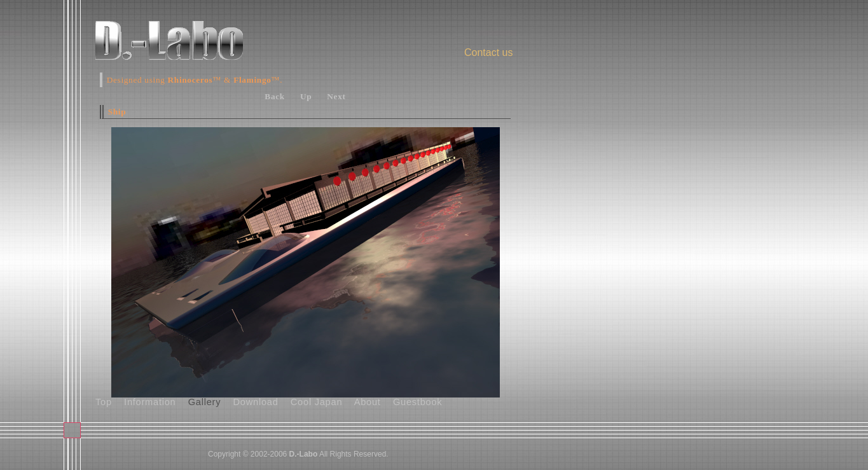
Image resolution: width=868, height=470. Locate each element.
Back (275, 96)
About (368, 402)
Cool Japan (316, 402)
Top (104, 402)
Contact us (488, 52)
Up (306, 96)
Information (150, 402)
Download (256, 402)
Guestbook (417, 402)
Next (336, 96)
